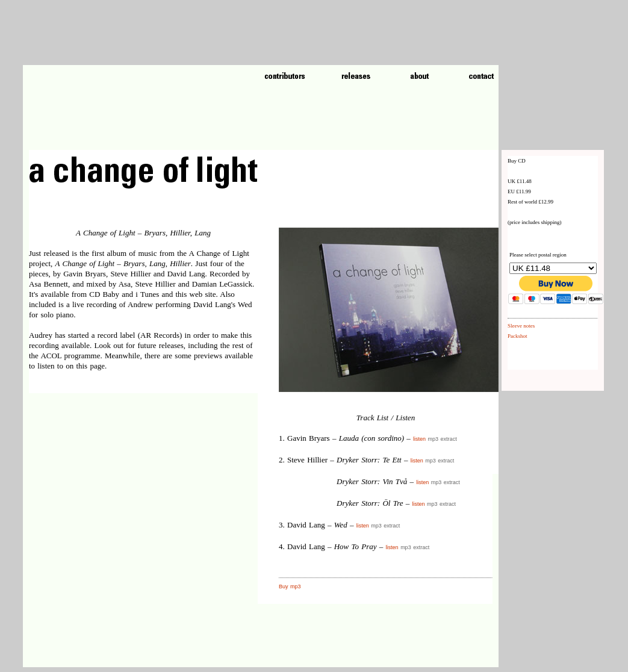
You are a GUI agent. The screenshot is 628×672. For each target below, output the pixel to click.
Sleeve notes (521, 326)
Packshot (518, 336)
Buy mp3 (290, 586)
